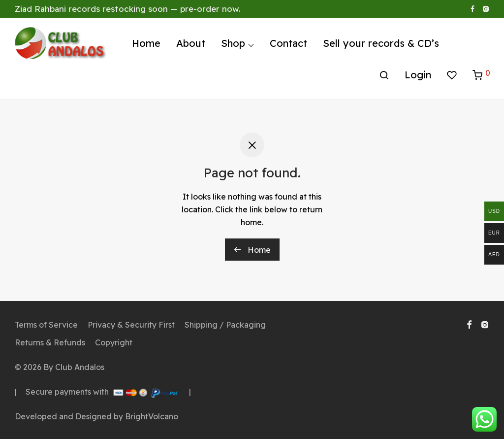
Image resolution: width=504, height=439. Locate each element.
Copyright (114, 342)
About (191, 43)
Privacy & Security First (131, 325)
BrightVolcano (152, 416)
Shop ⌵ (237, 43)
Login (418, 75)
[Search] (384, 75)
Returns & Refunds (50, 342)
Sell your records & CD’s (381, 43)
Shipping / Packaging (225, 325)
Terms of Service (46, 325)
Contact (288, 43)
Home (146, 43)
